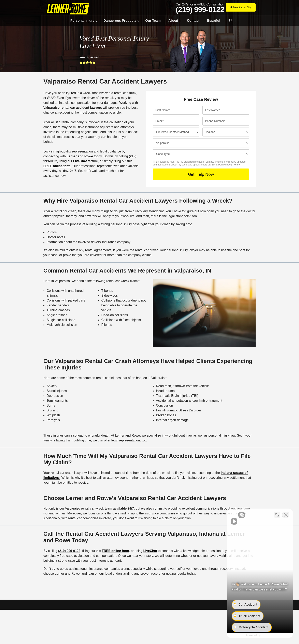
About (173, 20)
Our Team (153, 20)
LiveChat (80, 161)
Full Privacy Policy (229, 165)
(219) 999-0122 (200, 10)
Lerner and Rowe (80, 156)
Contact (193, 20)
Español (214, 20)
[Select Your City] (241, 7)
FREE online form (57, 166)
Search (228, 20)
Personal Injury (82, 20)
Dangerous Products (120, 20)
